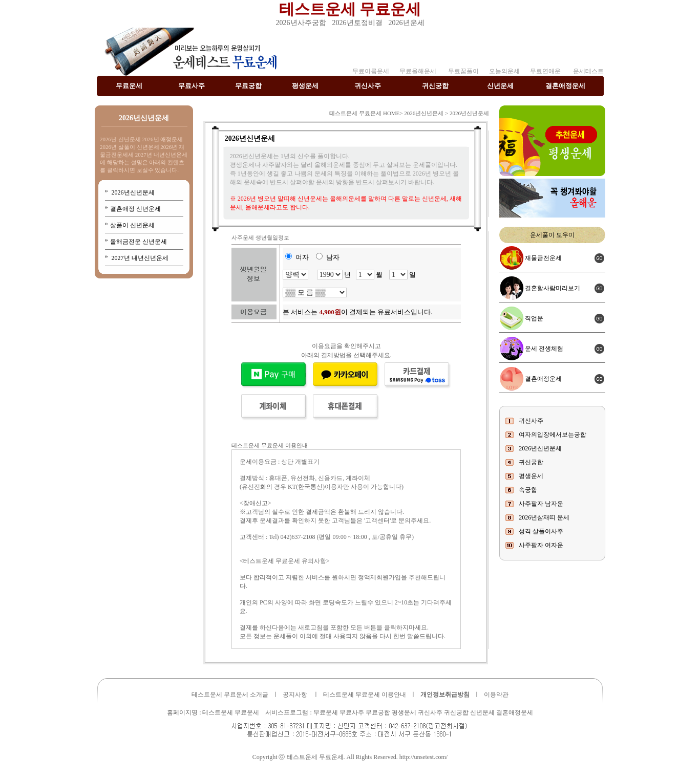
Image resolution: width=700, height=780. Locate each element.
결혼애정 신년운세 (135, 209)
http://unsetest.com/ (423, 757)
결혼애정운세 (565, 86)
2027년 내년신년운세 (139, 258)
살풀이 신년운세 (132, 225)
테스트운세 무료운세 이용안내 (365, 695)
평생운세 (305, 86)
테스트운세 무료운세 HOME (364, 113)
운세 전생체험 (544, 349)
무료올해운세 (418, 71)
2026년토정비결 (357, 23)
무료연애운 (545, 71)
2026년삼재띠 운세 (544, 517)
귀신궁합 (435, 86)
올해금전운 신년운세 (139, 242)
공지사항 (295, 695)
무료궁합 (248, 86)
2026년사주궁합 (301, 23)
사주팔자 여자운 (541, 545)
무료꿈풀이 (463, 71)
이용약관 (496, 695)
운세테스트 (588, 71)
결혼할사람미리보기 (553, 288)
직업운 (534, 318)
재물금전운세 (543, 258)
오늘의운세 (504, 71)
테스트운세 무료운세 (350, 9)
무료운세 (129, 86)
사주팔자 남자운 (541, 504)
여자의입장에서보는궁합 (553, 435)
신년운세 (500, 86)
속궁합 (528, 490)
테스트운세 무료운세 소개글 (230, 695)
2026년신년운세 (132, 192)
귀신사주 (368, 86)
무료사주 (192, 86)
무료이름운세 (371, 71)
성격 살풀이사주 (541, 531)
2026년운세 (407, 23)
